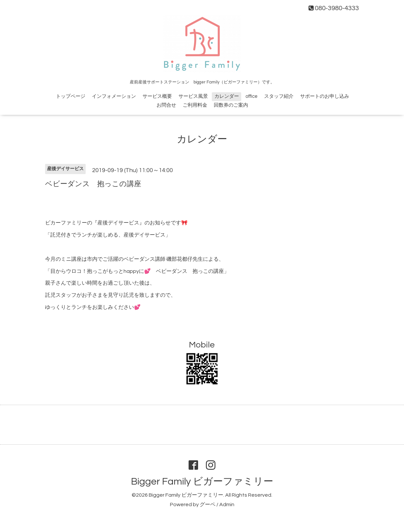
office (252, 96)
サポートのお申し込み (325, 96)
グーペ (208, 505)
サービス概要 (157, 96)
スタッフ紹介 (279, 96)
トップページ (71, 96)
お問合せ (166, 105)
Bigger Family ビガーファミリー (202, 481)
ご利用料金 (195, 105)
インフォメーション (114, 96)
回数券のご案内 (231, 105)
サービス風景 (193, 96)
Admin (227, 505)
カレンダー (227, 96)
